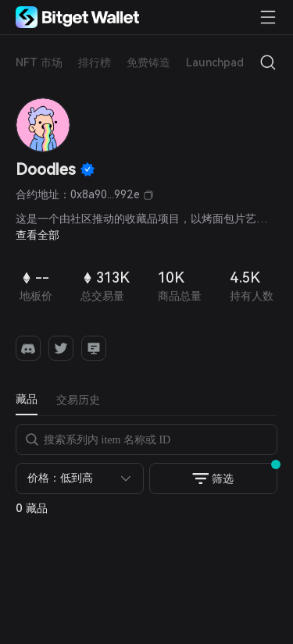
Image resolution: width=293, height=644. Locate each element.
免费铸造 (148, 62)
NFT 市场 (39, 62)
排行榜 (95, 62)
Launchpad (215, 62)
